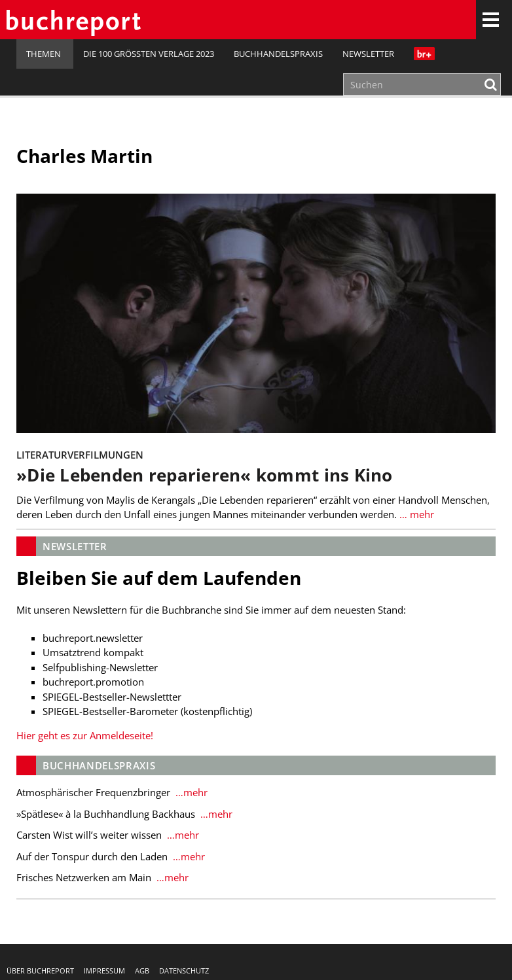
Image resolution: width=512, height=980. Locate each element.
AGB (142, 971)
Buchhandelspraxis (278, 54)
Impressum (104, 971)
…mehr (190, 792)
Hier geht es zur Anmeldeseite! (85, 735)
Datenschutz (184, 971)
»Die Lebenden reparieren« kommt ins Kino (205, 475)
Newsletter (368, 54)
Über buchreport (40, 971)
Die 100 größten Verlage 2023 (149, 54)
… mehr (415, 514)
